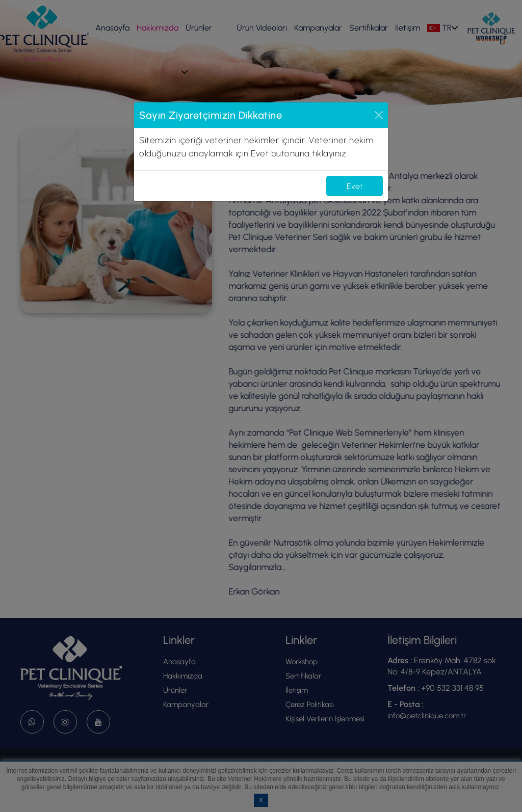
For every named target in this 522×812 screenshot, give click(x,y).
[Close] (379, 115)
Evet (355, 186)
